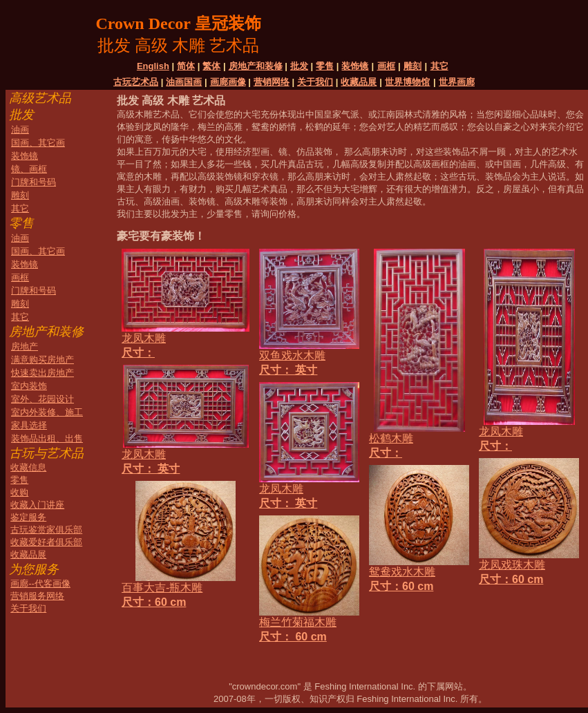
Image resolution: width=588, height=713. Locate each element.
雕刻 (412, 66)
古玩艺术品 (136, 82)
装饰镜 (355, 66)
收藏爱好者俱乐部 (46, 542)
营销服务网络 (37, 596)
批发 (299, 66)
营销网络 (272, 82)
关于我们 (315, 82)
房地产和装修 (256, 66)
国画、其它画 (38, 143)
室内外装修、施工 (47, 412)
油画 (20, 130)
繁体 (211, 66)
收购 (19, 492)
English (153, 66)
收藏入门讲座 (37, 505)
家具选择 (29, 425)
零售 (325, 66)
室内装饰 (29, 386)
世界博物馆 (407, 82)
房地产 (25, 346)
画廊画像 (228, 82)
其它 (439, 66)
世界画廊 (457, 82)
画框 (386, 66)
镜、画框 (29, 169)
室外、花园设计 (42, 399)
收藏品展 (359, 82)
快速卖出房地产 (42, 373)
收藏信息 (28, 467)
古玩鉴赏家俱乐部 (46, 530)
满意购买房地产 (42, 360)
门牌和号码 (34, 182)
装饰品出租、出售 (47, 438)
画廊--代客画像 (40, 583)
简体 (186, 66)
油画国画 (184, 82)
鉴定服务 (28, 517)
